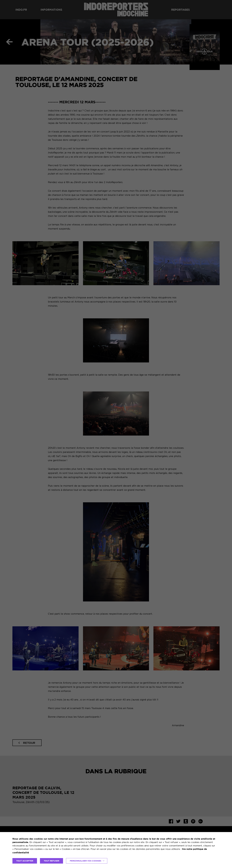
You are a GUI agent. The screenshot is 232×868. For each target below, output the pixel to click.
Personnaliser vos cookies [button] (86, 861)
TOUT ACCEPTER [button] (25, 861)
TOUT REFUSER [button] (51, 861)
